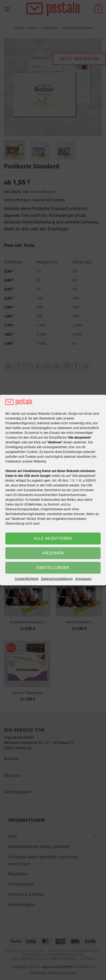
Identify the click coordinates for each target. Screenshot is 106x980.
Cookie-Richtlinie (26, 579)
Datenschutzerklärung (57, 579)
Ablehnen (53, 553)
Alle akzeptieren (53, 538)
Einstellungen (53, 568)
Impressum (83, 579)
